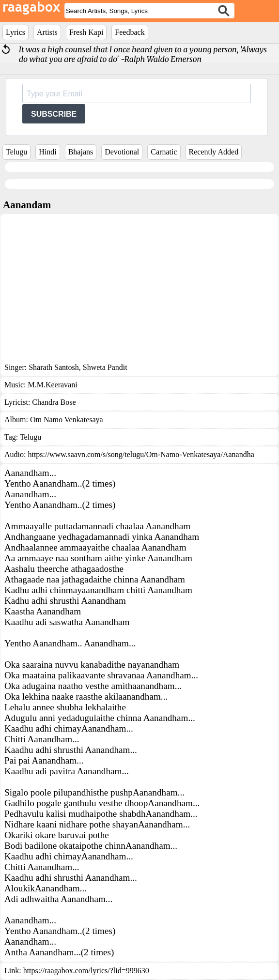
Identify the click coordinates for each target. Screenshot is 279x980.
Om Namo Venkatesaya (67, 420)
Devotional (122, 152)
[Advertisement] (139, 291)
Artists (47, 32)
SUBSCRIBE (54, 114)
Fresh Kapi (86, 32)
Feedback (130, 32)
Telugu (16, 152)
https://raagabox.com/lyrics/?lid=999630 (86, 971)
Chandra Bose (54, 402)
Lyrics (15, 32)
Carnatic (164, 152)
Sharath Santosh (54, 367)
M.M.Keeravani (52, 385)
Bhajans (81, 152)
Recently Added (214, 152)
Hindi (47, 152)
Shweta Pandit (104, 367)
